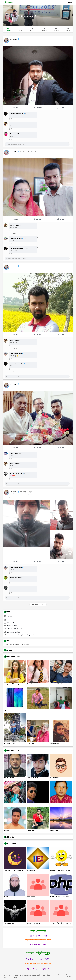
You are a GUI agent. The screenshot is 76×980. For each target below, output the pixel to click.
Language (69, 976)
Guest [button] (71, 2)
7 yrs (11, 41)
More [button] (59, 975)
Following (11, 657)
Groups (10, 844)
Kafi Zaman (27, 16)
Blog (15, 977)
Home (16, 975)
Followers (11, 751)
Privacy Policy (37, 975)
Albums (10, 650)
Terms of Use (46, 975)
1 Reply (13, 233)
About (21, 975)
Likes (9, 837)
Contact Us (28, 975)
